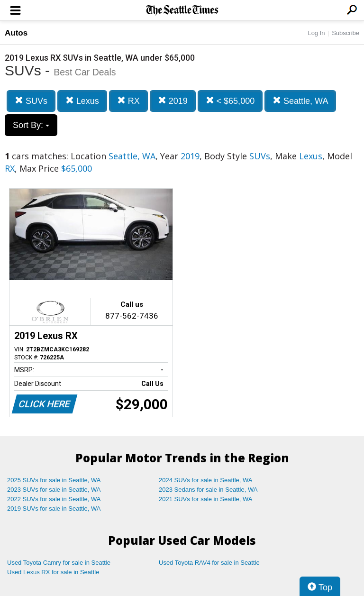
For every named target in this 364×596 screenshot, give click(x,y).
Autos (16, 33)
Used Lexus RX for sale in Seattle (53, 572)
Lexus (82, 101)
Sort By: (31, 125)
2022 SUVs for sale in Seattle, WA (54, 499)
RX (128, 101)
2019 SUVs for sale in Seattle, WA (54, 509)
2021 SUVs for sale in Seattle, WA (206, 499)
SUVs (31, 101)
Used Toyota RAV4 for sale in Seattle (209, 563)
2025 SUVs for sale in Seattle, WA (54, 480)
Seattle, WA (300, 101)
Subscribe (346, 33)
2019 (173, 101)
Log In (316, 33)
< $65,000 (230, 101)
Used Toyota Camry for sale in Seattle (59, 563)
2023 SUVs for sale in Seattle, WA (54, 490)
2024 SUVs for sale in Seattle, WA (206, 480)
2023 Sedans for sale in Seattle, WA (208, 490)
